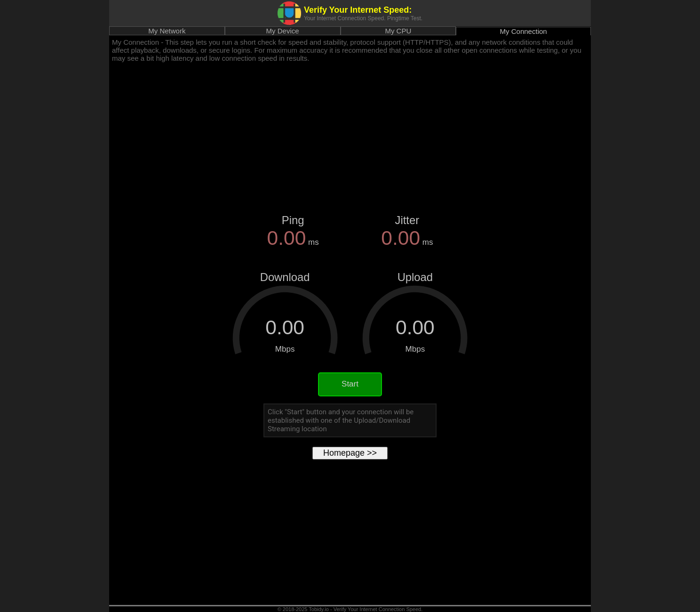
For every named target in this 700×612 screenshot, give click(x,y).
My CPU (398, 31)
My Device (283, 31)
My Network (167, 31)
